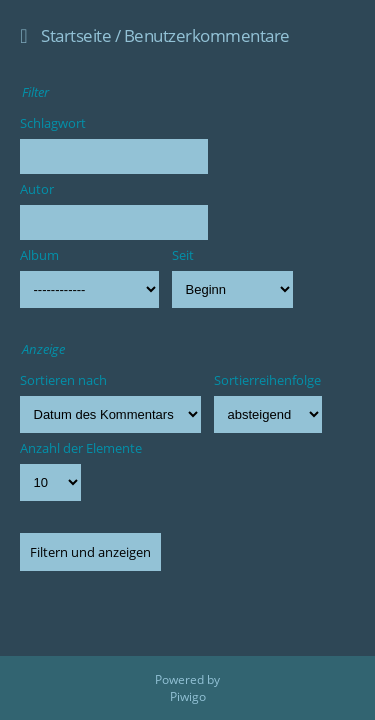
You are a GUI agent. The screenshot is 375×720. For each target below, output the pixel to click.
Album (39, 255)
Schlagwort (53, 123)
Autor (37, 189)
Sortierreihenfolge (267, 380)
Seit (183, 255)
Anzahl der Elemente (81, 448)
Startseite (76, 35)
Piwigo (188, 696)
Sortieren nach (63, 380)
